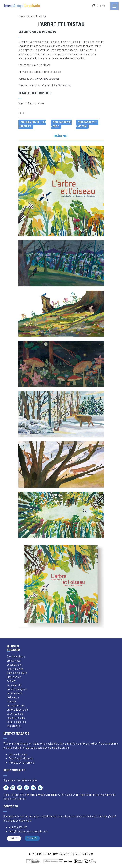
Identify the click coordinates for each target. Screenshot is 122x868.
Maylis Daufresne (41, 65)
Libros (22, 113)
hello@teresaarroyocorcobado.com (28, 832)
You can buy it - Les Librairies (32, 124)
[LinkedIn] (33, 788)
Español (32, 838)
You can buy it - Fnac (61, 124)
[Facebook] (6, 788)
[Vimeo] (40, 788)
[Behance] (26, 788)
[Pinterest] (20, 788)
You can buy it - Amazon (87, 124)
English (14, 838)
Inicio (20, 16)
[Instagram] (13, 788)
